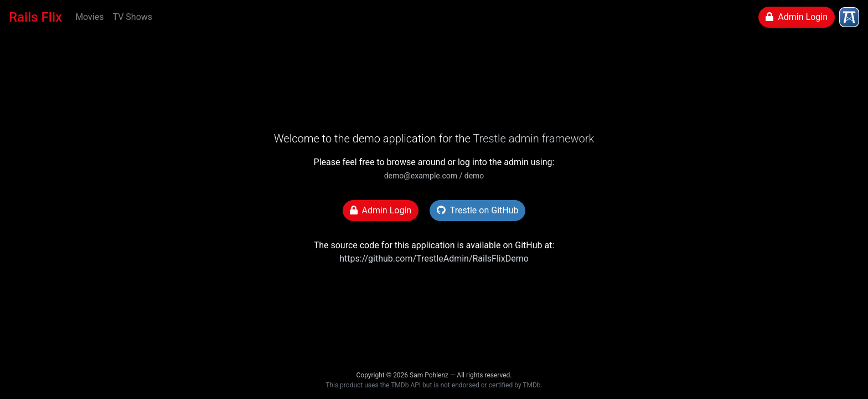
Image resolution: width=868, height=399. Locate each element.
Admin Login (797, 17)
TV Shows (132, 17)
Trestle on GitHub (477, 210)
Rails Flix (35, 17)
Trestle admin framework (533, 139)
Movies (89, 17)
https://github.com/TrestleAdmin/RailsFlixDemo (434, 259)
